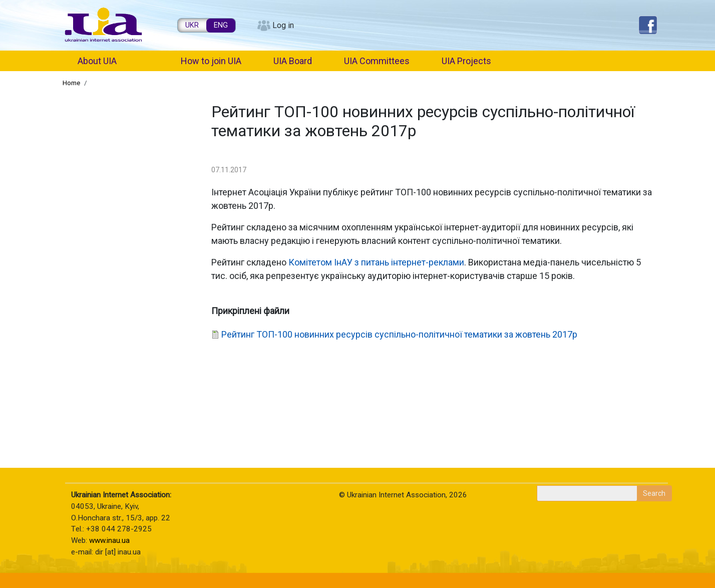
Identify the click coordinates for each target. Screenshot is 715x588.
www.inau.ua (109, 540)
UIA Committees (377, 61)
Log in (283, 25)
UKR (192, 25)
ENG (221, 25)
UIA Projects (466, 61)
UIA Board (293, 61)
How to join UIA (211, 61)
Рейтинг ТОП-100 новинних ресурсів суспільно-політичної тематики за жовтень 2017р (399, 334)
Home (71, 83)
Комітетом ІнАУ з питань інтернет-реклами (376, 262)
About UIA (97, 61)
